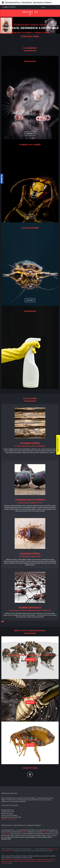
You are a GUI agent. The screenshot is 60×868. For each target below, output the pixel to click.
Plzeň (17, 860)
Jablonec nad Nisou (7, 861)
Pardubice (47, 860)
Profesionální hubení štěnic (30, 25)
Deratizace (10, 28)
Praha (7, 860)
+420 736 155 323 (11, 819)
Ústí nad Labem (37, 861)
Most (29, 861)
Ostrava (12, 860)
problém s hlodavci (22, 33)
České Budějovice (31, 860)
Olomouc (40, 860)
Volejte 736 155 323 (10, 7)
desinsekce (29, 28)
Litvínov (50, 861)
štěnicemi (26, 36)
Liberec (22, 860)
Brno (3, 860)
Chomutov (4, 863)
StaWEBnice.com (52, 849)
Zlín (26, 861)
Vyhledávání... (40, 6)
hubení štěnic (6, 834)
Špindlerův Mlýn (19, 861)
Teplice (45, 861)
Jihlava (53, 860)
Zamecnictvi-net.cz (7, 851)
